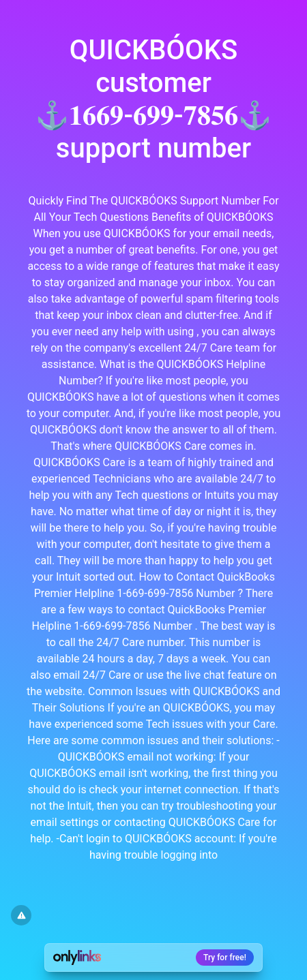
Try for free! (225, 958)
